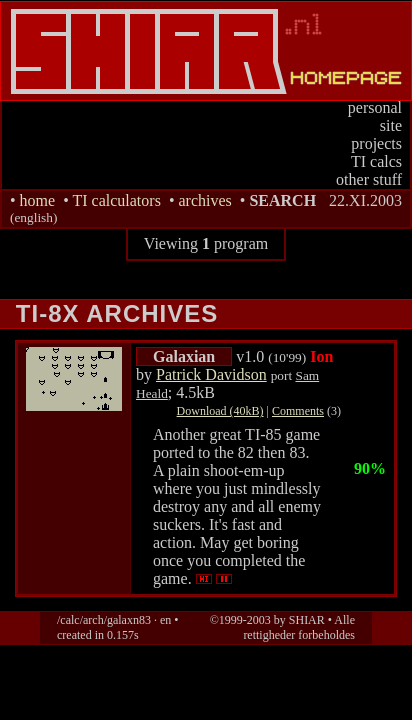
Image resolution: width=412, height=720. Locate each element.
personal (375, 107)
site (391, 125)
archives (204, 200)
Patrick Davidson (211, 374)
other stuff (369, 179)
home (38, 200)
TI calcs (376, 161)
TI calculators (116, 200)
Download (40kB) (220, 411)
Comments (298, 411)
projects (376, 143)
